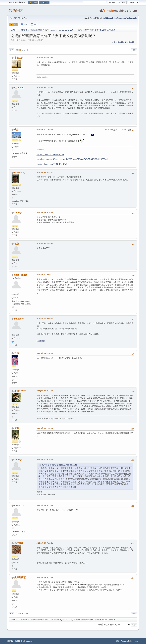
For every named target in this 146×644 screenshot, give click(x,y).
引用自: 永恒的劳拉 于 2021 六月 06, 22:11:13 (59, 465)
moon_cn (19, 505)
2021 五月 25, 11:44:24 (45, 88)
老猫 (17, 353)
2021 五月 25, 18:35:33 (45, 212)
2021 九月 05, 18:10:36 (45, 577)
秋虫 (17, 244)
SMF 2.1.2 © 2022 (14, 641)
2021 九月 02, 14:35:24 (45, 459)
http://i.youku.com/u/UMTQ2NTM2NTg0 (52, 164)
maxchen (53, 30)
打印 (134, 50)
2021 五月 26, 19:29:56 (45, 275)
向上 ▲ (136, 641)
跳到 (100, 625)
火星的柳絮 (20, 577)
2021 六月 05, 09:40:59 (45, 353)
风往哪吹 (19, 543)
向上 (12, 614)
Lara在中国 (41, 341)
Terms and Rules (126, 641)
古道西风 (19, 58)
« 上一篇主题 (117, 42)
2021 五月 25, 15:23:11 (45, 172)
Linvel (70, 30)
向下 (12, 50)
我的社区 (16, 11)
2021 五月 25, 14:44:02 (45, 130)
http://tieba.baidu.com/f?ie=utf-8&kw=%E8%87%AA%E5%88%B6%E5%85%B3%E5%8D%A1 (72, 159)
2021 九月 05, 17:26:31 (45, 543)
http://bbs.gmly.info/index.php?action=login (119, 18)
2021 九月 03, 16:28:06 (45, 505)
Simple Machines (27, 641)
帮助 (118, 641)
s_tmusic (19, 88)
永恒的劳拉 (20, 391)
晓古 (17, 130)
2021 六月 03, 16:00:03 (45, 319)
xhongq (18, 212)
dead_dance (62, 30)
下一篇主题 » (130, 42)
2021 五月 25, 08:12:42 (45, 58)
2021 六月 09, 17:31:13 (45, 428)
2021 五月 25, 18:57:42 (45, 244)
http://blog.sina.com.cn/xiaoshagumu (50, 154)
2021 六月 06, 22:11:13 (45, 391)
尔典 (17, 428)
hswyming (20, 173)
